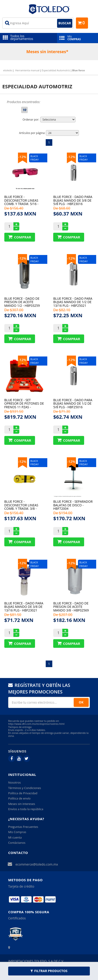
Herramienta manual (27, 70)
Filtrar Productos (49, 971)
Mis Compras (17, 832)
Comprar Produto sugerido (20, 237)
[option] (49, 52)
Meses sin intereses (22, 804)
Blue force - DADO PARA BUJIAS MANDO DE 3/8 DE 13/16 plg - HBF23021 (24, 607)
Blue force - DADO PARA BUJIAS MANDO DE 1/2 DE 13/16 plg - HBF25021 (73, 302)
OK (81, 702)
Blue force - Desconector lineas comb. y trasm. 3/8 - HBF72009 (21, 505)
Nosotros (15, 782)
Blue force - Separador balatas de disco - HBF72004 (73, 505)
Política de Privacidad (23, 793)
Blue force (78, 70)
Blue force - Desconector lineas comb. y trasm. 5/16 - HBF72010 (21, 200)
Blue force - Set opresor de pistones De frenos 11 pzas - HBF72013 (24, 403)
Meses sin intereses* (47, 52)
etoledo (8, 70)
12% (23, 157)
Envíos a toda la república (26, 809)
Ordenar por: (31, 120)
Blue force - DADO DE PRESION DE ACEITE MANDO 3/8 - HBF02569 (71, 607)
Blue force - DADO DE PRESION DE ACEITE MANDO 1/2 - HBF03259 (22, 302)
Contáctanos (17, 843)
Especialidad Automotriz (56, 70)
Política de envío (19, 798)
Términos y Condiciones (25, 788)
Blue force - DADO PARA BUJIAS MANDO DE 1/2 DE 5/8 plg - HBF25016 (73, 403)
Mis (77, 38)
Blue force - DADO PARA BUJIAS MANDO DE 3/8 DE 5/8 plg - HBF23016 (73, 200)
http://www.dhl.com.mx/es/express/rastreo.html (36, 724)
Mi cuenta (15, 837)
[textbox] (38, 23)
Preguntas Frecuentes (23, 827)
